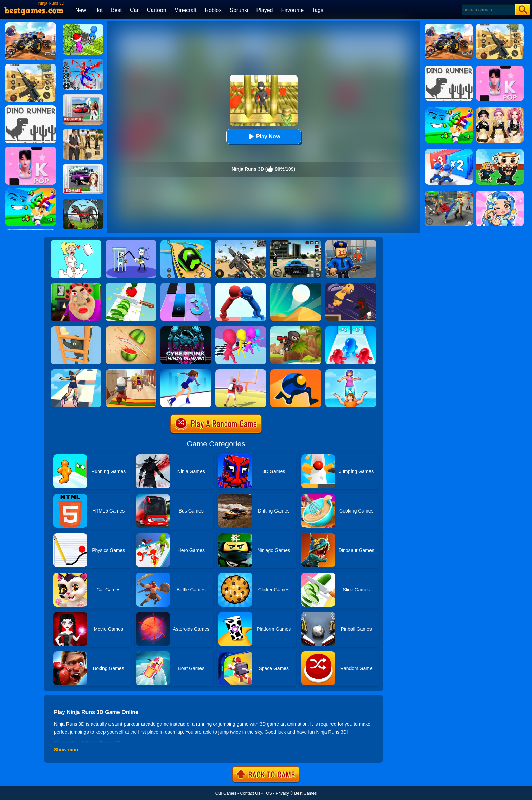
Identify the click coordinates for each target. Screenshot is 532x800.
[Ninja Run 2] (296, 329)
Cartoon (157, 10)
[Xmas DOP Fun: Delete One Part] (76, 242)
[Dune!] (296, 285)
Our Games (226, 793)
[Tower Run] (351, 372)
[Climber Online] (76, 329)
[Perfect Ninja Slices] (131, 285)
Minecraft (186, 10)
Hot (99, 10)
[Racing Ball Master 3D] (186, 242)
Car (134, 10)
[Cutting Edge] (186, 372)
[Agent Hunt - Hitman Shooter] (83, 131)
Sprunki (239, 10)
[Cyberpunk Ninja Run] (186, 329)
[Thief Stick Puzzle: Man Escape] (131, 242)
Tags (318, 10)
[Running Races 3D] (241, 329)
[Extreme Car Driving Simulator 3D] (296, 242)
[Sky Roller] (76, 372)
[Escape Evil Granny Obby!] (76, 285)
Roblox (213, 10)
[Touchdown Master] (241, 372)
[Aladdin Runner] (131, 372)
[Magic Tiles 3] (186, 285)
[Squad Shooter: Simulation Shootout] (241, 242)
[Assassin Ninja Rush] (351, 285)
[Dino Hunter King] (83, 201)
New (81, 10)
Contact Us (250, 793)
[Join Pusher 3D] (241, 285)
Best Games (305, 793)
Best (116, 10)
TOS (268, 793)
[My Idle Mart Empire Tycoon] (83, 26)
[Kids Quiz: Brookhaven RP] (83, 166)
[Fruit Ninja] (131, 329)
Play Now (263, 137)
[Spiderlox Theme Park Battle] (83, 61)
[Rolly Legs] (296, 372)
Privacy (282, 793)
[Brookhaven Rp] (83, 96)
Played (265, 10)
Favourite (292, 10)
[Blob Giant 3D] (351, 329)
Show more (67, 750)
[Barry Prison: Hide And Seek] (351, 242)
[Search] (488, 10)
